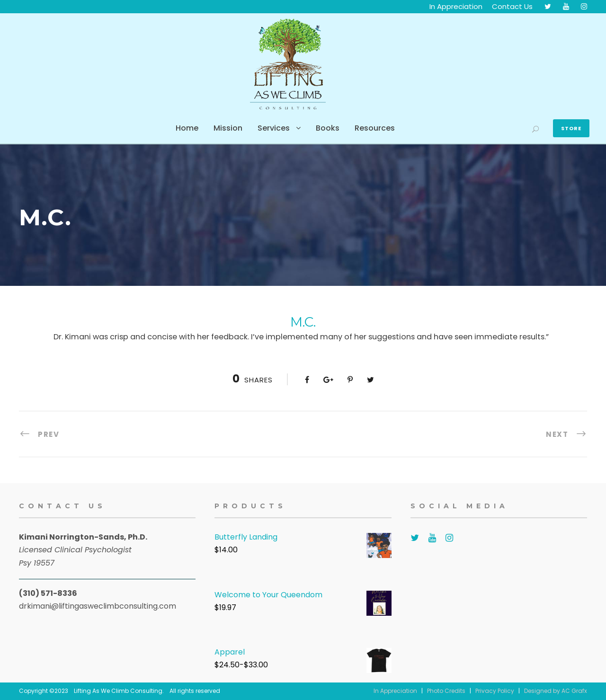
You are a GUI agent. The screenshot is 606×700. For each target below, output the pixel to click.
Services (274, 128)
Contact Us (512, 6)
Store (571, 128)
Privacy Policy (495, 691)
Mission (228, 128)
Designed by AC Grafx (556, 691)
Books (328, 128)
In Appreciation (456, 6)
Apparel (230, 652)
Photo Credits (446, 691)
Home (187, 128)
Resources (375, 128)
